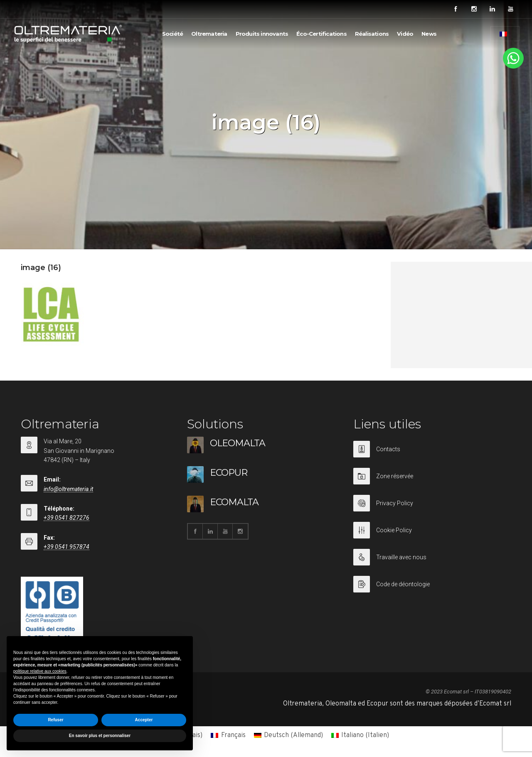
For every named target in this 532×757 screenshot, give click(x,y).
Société (172, 34)
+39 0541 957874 (66, 547)
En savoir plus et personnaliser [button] (100, 736)
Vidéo (405, 34)
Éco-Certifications (321, 34)
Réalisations (372, 34)
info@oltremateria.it (68, 489)
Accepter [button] (144, 720)
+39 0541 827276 (66, 518)
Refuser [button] (55, 720)
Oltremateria (209, 34)
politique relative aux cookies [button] (40, 671)
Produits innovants (262, 34)
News (429, 34)
